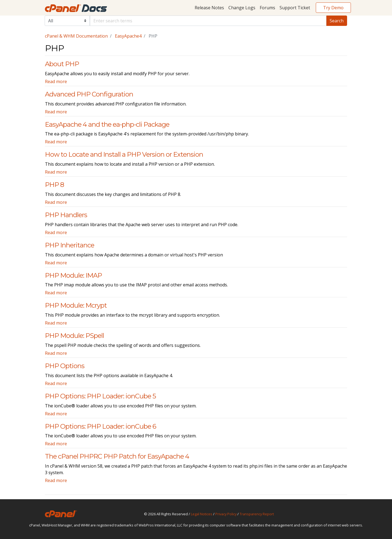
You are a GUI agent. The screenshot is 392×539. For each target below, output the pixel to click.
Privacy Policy (226, 514)
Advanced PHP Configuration (89, 94)
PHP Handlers (66, 215)
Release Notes (209, 8)
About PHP (62, 64)
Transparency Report (257, 514)
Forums (267, 8)
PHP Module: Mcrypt (76, 305)
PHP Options (65, 366)
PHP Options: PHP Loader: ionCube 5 (100, 396)
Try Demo (333, 8)
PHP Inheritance (70, 245)
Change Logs (242, 8)
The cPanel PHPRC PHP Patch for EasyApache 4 (117, 456)
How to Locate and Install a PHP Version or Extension (124, 154)
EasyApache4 (128, 36)
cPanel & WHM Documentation (76, 36)
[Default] (208, 21)
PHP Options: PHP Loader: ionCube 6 (100, 426)
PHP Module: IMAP (73, 275)
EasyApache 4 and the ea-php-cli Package (107, 124)
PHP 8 (54, 185)
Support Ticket (295, 8)
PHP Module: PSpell (74, 336)
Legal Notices (202, 514)
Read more (56, 81)
